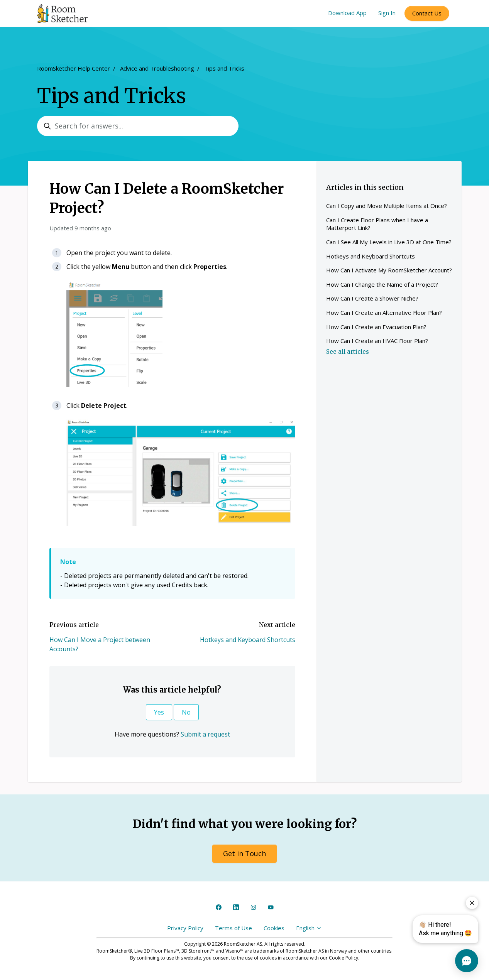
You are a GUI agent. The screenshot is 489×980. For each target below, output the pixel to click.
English (309, 928)
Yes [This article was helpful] (159, 712)
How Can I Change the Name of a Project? (382, 284)
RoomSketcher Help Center (74, 68)
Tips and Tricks (224, 68)
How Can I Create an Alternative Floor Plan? (384, 313)
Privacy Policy (185, 928)
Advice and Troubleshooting (157, 68)
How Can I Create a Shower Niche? (372, 298)
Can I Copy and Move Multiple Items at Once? (387, 206)
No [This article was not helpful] (186, 712)
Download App (347, 13)
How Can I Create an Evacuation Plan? (376, 327)
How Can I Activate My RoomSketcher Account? (389, 270)
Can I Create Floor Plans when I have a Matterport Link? (377, 224)
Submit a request (205, 734)
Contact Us (427, 13)
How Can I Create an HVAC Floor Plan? (377, 341)
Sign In (387, 13)
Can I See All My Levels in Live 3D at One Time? (389, 242)
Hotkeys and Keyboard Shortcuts (248, 640)
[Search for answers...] (138, 126)
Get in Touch (244, 853)
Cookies (274, 928)
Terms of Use (234, 928)
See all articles (348, 352)
